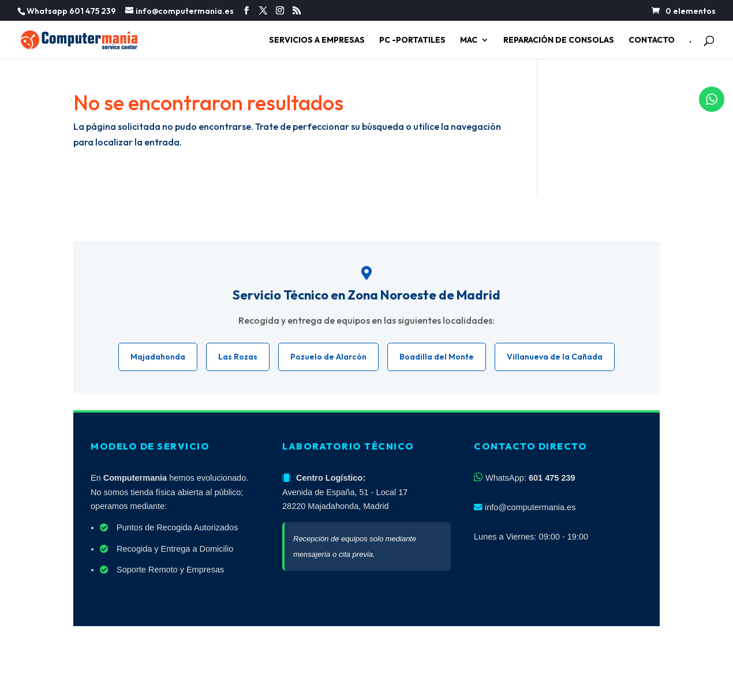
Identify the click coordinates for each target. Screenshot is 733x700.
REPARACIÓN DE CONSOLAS (559, 40)
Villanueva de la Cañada (555, 357)
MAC (469, 40)
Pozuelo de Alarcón (328, 357)
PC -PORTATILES (412, 40)
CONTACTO (652, 40)
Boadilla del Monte (437, 357)
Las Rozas (238, 357)
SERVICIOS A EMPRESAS (317, 40)
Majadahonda (158, 357)
